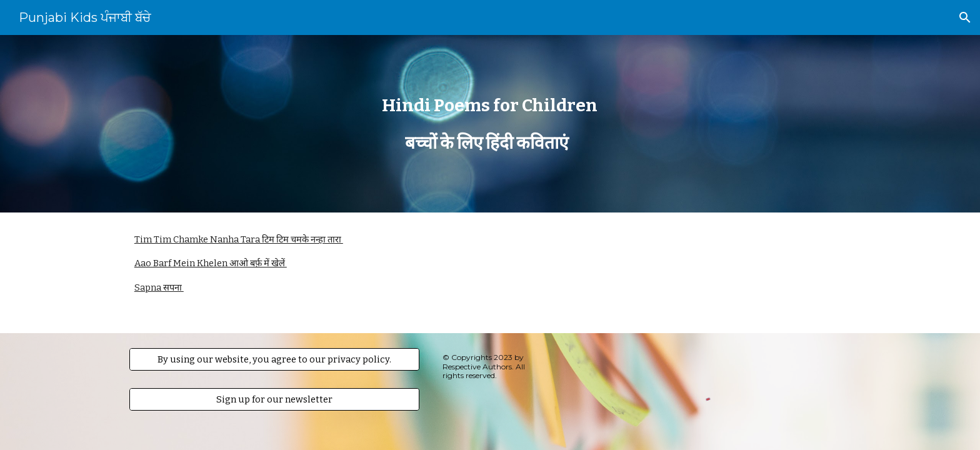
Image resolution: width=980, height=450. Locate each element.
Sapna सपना (159, 287)
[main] (490, 124)
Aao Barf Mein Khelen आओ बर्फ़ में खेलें (211, 263)
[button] (965, 17)
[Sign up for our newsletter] (274, 400)
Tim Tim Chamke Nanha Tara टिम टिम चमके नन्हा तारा (239, 239)
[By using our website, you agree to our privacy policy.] (274, 360)
